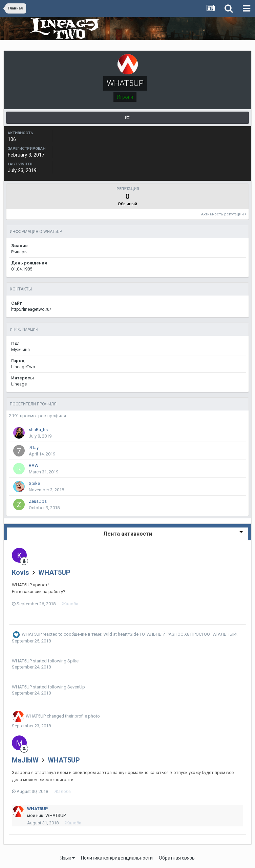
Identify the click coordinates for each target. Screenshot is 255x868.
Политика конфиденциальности (117, 858)
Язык (68, 858)
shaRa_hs (38, 430)
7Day (34, 448)
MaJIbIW (25, 760)
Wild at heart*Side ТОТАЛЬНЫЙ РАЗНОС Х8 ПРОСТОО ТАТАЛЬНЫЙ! (170, 635)
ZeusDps (38, 501)
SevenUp (76, 687)
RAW (34, 465)
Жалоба (70, 604)
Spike (34, 483)
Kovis (20, 572)
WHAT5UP (54, 572)
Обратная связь (177, 858)
